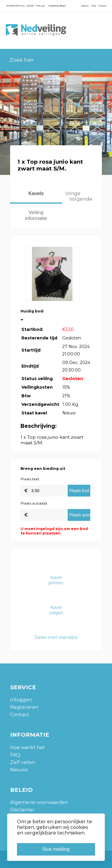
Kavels (36, 193)
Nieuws (85, 6)
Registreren (24, 707)
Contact (102, 6)
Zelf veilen (23, 762)
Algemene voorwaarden (39, 802)
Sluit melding (56, 849)
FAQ (94, 6)
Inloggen (21, 700)
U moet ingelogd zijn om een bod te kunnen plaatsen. (54, 531)
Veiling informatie (36, 215)
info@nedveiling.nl (57, 6)
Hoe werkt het (28, 747)
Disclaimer (22, 810)
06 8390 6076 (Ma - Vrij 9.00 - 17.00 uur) (26, 6)
